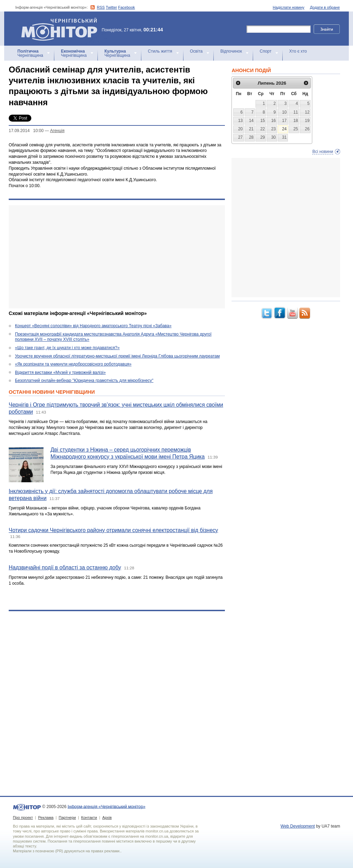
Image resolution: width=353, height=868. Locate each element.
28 (251, 137)
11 (296, 112)
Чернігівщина (30, 53)
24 (284, 129)
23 (273, 129)
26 (307, 129)
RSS (101, 7)
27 (240, 137)
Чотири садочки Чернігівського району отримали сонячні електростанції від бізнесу (113, 530)
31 (284, 137)
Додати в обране (325, 7)
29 (263, 137)
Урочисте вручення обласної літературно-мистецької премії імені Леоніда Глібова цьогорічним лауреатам (117, 356)
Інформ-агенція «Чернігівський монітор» (62, 29)
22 (263, 129)
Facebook (126, 7)
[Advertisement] (112, 257)
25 (296, 129)
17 (284, 121)
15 (263, 121)
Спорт (266, 51)
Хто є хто (298, 51)
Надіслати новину (289, 7)
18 (296, 121)
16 (273, 121)
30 (273, 137)
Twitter (111, 7)
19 (307, 121)
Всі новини (323, 152)
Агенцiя (57, 131)
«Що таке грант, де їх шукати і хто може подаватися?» (67, 348)
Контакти (89, 817)
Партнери (67, 817)
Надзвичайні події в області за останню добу (65, 567)
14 (251, 121)
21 (251, 129)
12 (307, 112)
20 (240, 129)
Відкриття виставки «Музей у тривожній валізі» (60, 372)
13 (240, 121)
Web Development (298, 826)
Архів (107, 817)
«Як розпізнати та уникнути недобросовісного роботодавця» (73, 364)
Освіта (196, 51)
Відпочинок (231, 51)
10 (284, 112)
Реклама (46, 817)
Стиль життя (160, 51)
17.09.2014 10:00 (26, 131)
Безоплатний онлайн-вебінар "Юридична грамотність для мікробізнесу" (84, 381)
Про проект (23, 817)
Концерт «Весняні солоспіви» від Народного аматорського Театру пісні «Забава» (93, 326)
